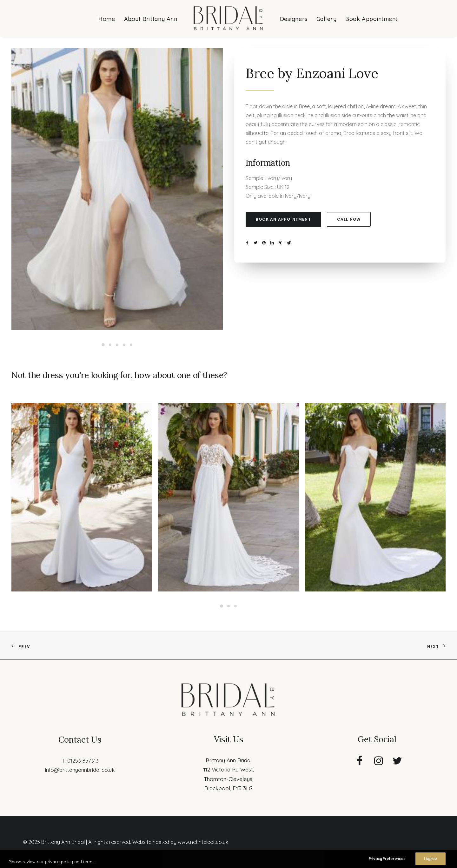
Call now (349, 219)
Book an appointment (283, 219)
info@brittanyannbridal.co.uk (80, 770)
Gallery (327, 19)
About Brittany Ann (151, 19)
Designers (294, 19)
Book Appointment (371, 19)
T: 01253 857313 (80, 761)
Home (107, 19)
